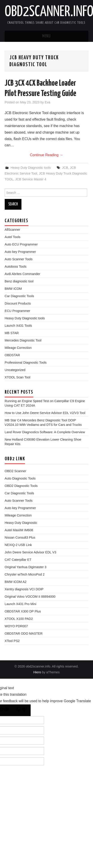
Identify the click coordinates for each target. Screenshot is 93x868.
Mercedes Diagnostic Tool (23, 340)
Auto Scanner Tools (19, 259)
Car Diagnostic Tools (19, 296)
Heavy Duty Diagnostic (21, 523)
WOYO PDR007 (16, 626)
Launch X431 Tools (18, 326)
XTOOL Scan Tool (18, 377)
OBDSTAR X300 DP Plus (23, 611)
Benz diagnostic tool (19, 281)
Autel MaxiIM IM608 (19, 530)
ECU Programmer (17, 311)
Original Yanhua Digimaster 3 (26, 567)
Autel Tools (13, 237)
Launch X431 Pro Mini (21, 604)
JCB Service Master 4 (31, 179)
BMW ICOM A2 (16, 582)
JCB (65, 168)
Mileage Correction (18, 348)
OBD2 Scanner (16, 471)
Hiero (37, 672)
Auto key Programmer (20, 252)
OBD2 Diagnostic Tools (21, 486)
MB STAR (12, 333)
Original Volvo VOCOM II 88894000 (30, 597)
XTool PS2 (12, 641)
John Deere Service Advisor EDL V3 (31, 552)
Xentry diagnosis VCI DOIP (24, 589)
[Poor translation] (22, 710)
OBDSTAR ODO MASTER (24, 633)
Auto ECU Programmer (21, 244)
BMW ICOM (13, 289)
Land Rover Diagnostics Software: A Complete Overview (45, 432)
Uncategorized (15, 370)
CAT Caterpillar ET (18, 560)
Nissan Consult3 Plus (20, 537)
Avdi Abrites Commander (22, 274)
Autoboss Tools (16, 267)
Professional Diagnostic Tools (26, 363)
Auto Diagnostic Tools (20, 478)
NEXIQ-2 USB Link (18, 545)
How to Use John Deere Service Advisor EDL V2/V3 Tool (45, 413)
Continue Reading (47, 155)
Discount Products (18, 303)
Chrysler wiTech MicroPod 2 (25, 574)
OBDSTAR (12, 355)
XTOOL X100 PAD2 (19, 619)
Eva (48, 102)
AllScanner (13, 230)
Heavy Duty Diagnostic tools (31, 168)
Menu (46, 36)
